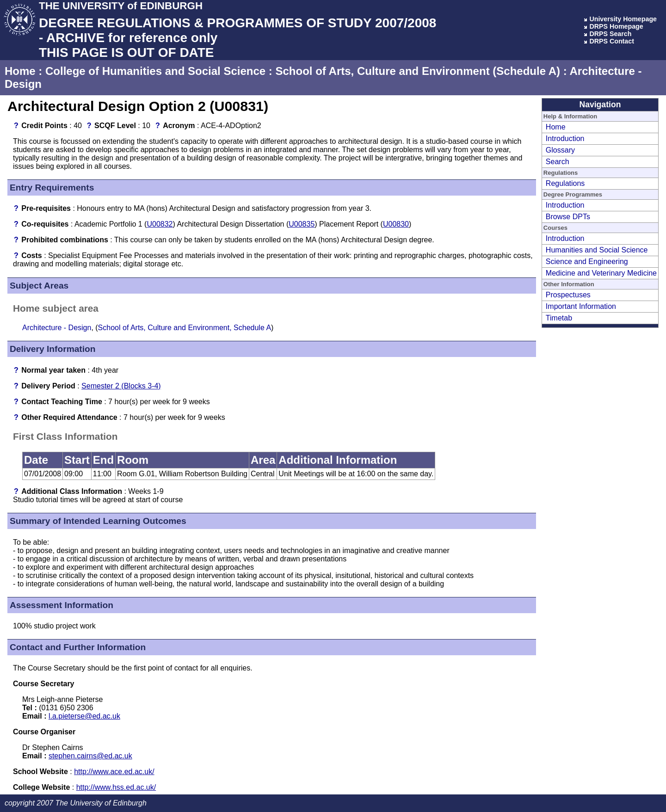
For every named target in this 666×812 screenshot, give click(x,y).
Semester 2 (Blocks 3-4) (121, 386)
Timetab (559, 318)
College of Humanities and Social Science (155, 71)
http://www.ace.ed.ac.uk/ (114, 772)
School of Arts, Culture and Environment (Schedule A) (418, 71)
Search (558, 162)
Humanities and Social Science (597, 250)
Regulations (565, 183)
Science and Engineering (587, 261)
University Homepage (623, 19)
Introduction (565, 138)
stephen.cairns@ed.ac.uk (90, 756)
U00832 (160, 224)
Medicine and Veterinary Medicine (601, 273)
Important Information (581, 306)
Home (20, 71)
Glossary (560, 150)
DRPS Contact (612, 41)
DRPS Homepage (616, 26)
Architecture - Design (57, 328)
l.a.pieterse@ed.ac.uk (84, 716)
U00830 (396, 224)
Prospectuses (568, 295)
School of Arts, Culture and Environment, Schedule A (185, 328)
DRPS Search (610, 34)
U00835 (302, 224)
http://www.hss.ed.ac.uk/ (116, 787)
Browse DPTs (568, 217)
